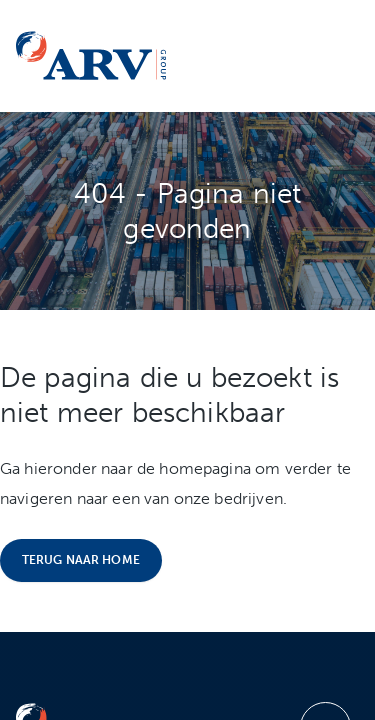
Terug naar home (81, 560)
